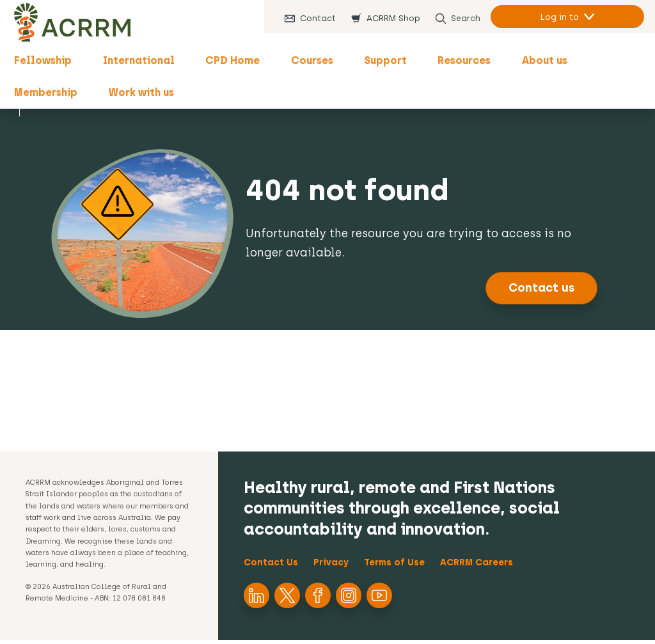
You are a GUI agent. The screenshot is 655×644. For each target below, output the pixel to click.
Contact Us (271, 566)
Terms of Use (394, 566)
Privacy (331, 566)
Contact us (541, 292)
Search (461, 18)
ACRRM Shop (389, 18)
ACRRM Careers (477, 566)
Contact (313, 18)
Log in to (555, 17)
